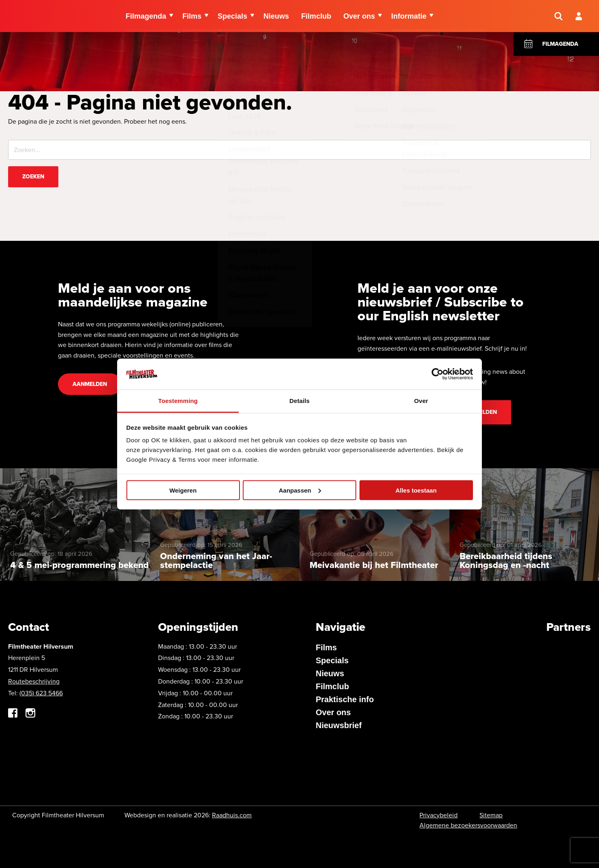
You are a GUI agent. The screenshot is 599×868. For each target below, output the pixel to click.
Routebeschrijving (34, 681)
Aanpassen (300, 490)
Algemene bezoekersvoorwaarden (468, 825)
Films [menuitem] (192, 16)
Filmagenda (560, 44)
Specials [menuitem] (232, 16)
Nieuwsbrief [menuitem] (339, 725)
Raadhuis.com (232, 815)
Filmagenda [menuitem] (146, 16)
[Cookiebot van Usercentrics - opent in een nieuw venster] (437, 374)
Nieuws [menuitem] (276, 16)
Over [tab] (421, 401)
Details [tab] (299, 401)
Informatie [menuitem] (409, 16)
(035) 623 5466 (41, 693)
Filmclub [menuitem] (316, 16)
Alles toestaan (416, 490)
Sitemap (491, 815)
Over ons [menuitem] (359, 16)
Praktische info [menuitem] (345, 699)
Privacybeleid (439, 815)
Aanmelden (90, 384)
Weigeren (183, 490)
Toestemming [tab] (178, 401)
